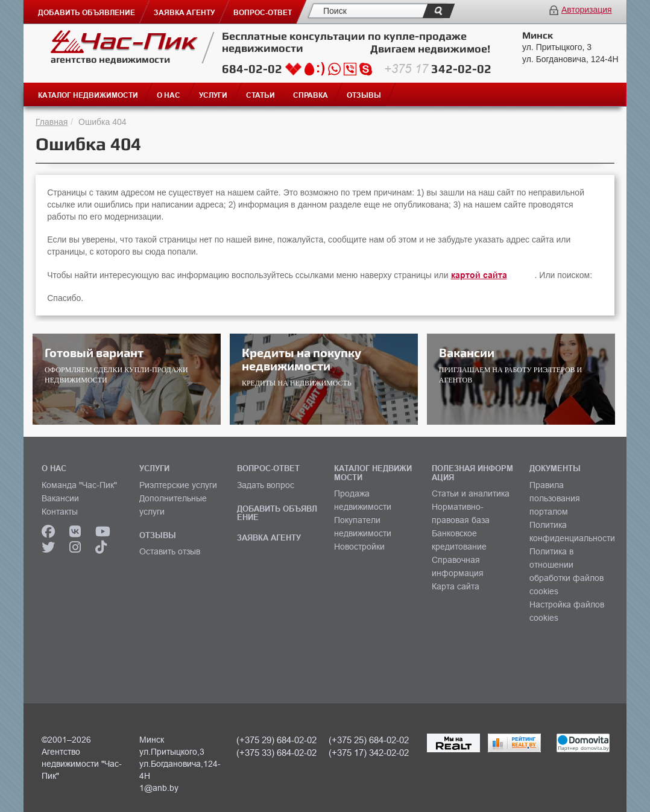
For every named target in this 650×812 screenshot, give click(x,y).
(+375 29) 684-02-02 (276, 740)
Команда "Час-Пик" (79, 485)
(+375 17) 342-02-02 (369, 753)
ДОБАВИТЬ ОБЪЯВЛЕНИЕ (277, 513)
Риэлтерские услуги (178, 485)
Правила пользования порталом (555, 498)
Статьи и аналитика (471, 493)
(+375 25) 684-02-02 (369, 740)
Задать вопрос (266, 485)
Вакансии (60, 498)
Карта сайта (456, 586)
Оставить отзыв (170, 551)
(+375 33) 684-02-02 (276, 753)
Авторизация (587, 10)
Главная (52, 122)
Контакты (60, 512)
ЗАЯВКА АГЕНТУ (269, 538)
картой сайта (479, 275)
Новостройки (359, 547)
